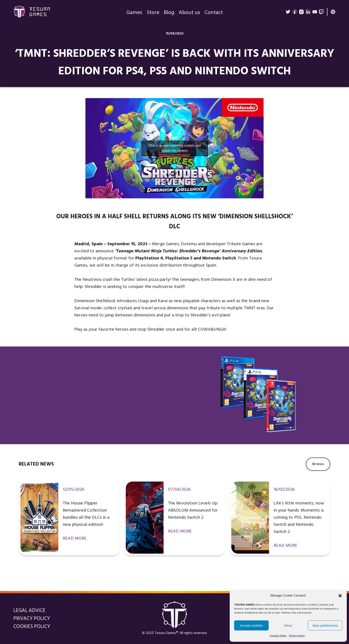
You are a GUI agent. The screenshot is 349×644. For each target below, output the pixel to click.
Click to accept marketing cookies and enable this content (175, 148)
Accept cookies (251, 625)
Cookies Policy (278, 636)
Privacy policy (297, 636)
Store (153, 13)
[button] (340, 596)
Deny (288, 625)
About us (189, 13)
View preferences (325, 625)
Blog (169, 13)
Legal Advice (29, 611)
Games (134, 13)
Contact (214, 13)
